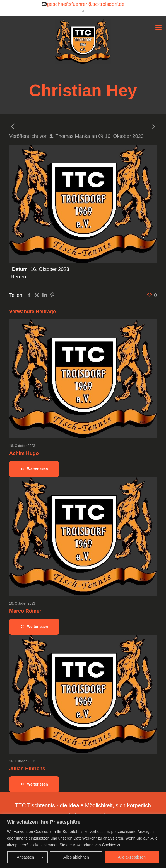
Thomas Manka (73, 136)
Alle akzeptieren (132, 857)
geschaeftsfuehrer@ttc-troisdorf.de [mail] (86, 4)
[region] (83, 841)
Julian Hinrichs (27, 769)
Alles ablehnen (76, 857)
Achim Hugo (24, 453)
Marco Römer (25, 611)
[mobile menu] (158, 28)
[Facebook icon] (83, 12)
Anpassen (25, 857)
